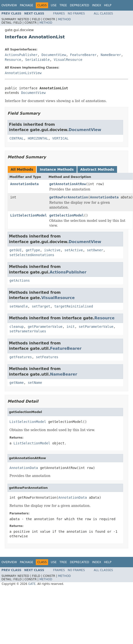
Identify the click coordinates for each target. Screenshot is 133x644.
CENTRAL (17, 138)
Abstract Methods (97, 169)
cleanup (17, 327)
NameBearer (111, 55)
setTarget (41, 306)
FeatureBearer (83, 55)
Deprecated (80, 5)
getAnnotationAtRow (68, 184)
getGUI (16, 250)
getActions (20, 280)
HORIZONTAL (38, 138)
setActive (74, 250)
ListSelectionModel (29, 215)
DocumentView (54, 55)
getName (17, 383)
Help (108, 5)
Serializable (37, 60)
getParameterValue (45, 327)
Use (54, 5)
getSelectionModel (67, 215)
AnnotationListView (23, 73)
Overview (9, 5)
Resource (13, 60)
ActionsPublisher (21, 55)
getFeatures (21, 357)
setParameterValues (28, 331)
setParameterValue (96, 327)
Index (97, 5)
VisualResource (68, 60)
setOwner (95, 250)
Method (64, 19)
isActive (52, 250)
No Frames (76, 14)
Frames (59, 14)
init (71, 327)
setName (35, 383)
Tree (63, 5)
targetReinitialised (74, 306)
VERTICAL (60, 138)
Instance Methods (57, 169)
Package (26, 5)
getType (33, 250)
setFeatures (47, 357)
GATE (32, 584)
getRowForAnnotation (69, 197)
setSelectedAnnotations (32, 255)
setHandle (19, 306)
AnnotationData (24, 184)
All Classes (103, 14)
